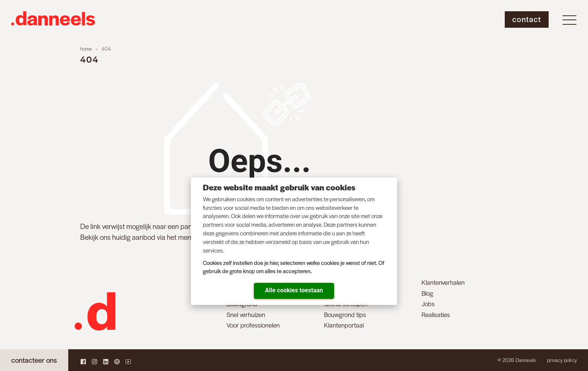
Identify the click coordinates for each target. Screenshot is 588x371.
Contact (527, 19)
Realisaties (436, 314)
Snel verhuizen (246, 314)
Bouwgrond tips (345, 314)
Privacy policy (562, 360)
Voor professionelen (253, 325)
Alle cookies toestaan (294, 290)
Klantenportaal (344, 325)
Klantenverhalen (443, 282)
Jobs (428, 304)
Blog (427, 293)
